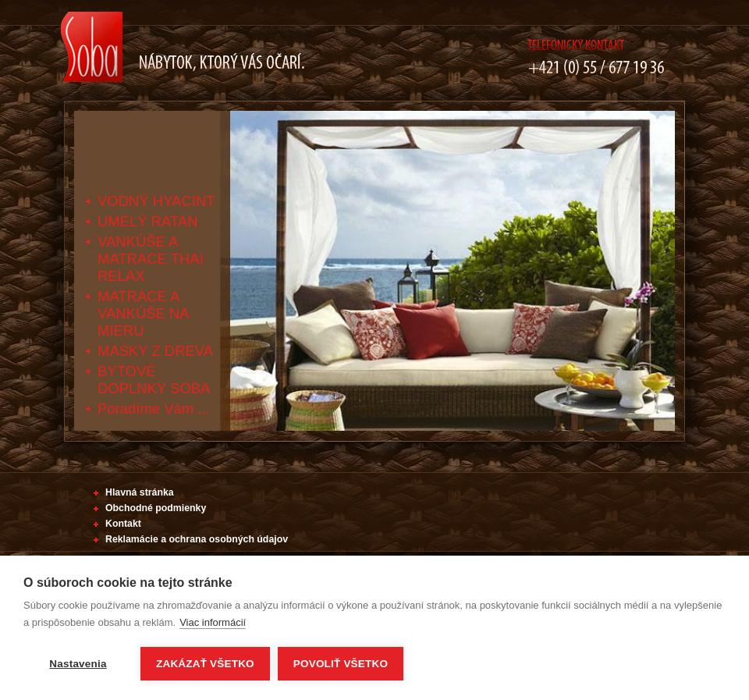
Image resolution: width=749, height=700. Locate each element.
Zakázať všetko (205, 664)
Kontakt (123, 524)
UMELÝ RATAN (148, 221)
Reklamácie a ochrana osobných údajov (197, 539)
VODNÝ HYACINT (156, 201)
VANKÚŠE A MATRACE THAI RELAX (151, 259)
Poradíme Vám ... (154, 409)
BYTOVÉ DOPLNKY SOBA (154, 380)
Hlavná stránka (140, 492)
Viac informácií (213, 622)
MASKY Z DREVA (155, 351)
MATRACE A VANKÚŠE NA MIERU (143, 313)
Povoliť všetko (341, 664)
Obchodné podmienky (156, 508)
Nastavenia (78, 664)
